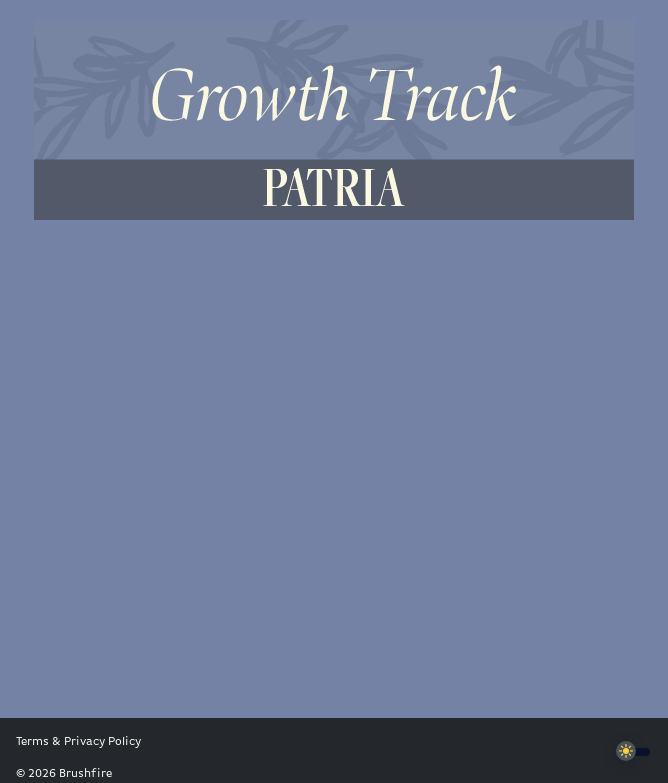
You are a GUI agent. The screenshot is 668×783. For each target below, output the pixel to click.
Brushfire (85, 774)
